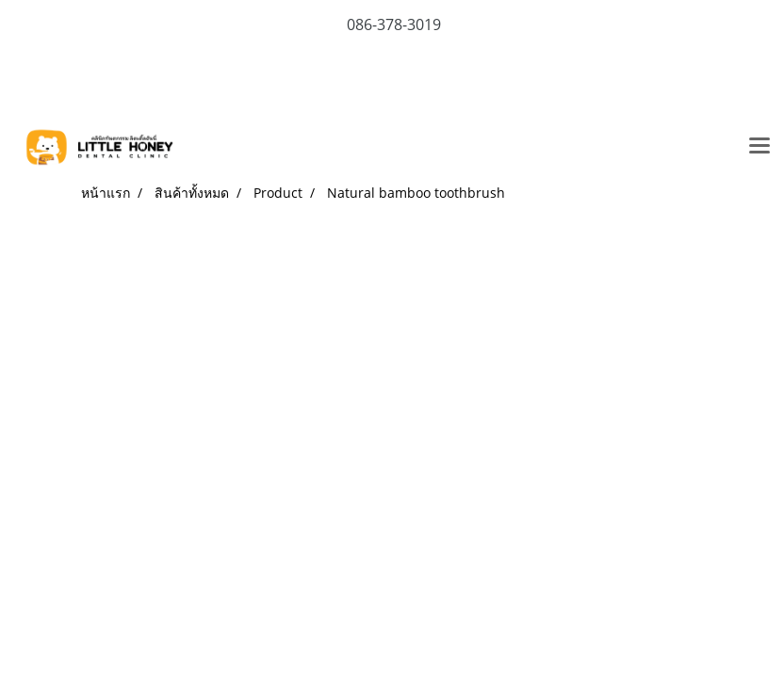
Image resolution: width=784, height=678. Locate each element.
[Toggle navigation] (759, 147)
